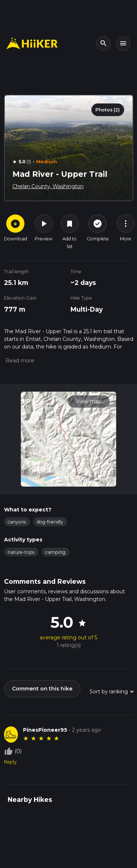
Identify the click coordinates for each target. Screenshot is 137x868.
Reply (10, 762)
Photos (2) (108, 110)
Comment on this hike (42, 689)
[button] (19, 361)
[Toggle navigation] (123, 43)
